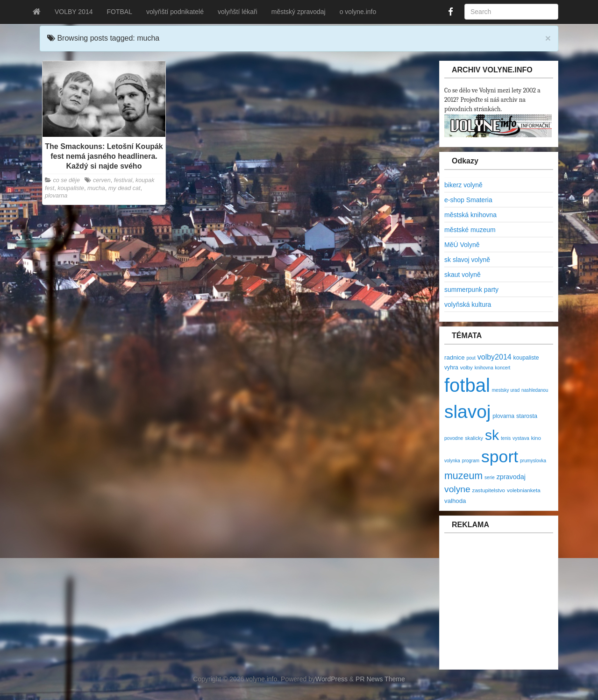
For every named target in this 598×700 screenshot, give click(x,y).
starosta (527, 416)
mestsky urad (506, 390)
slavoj (467, 412)
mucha (96, 188)
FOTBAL (119, 12)
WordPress (331, 679)
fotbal (467, 385)
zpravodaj (511, 477)
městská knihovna (470, 215)
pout (471, 358)
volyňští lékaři (238, 12)
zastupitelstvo (489, 490)
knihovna (484, 368)
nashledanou (535, 390)
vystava (521, 438)
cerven (102, 180)
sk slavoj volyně (467, 260)
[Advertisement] (500, 606)
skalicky (474, 438)
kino (536, 438)
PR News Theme (380, 679)
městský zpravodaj (299, 12)
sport (500, 457)
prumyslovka (533, 461)
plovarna (56, 196)
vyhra (451, 368)
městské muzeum (470, 230)
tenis (506, 438)
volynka (452, 461)
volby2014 (495, 357)
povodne (454, 438)
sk (492, 435)
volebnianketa (524, 490)
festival (123, 180)
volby (466, 367)
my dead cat (125, 188)
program (471, 461)
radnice (455, 357)
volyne (457, 489)
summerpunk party (471, 290)
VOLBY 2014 (74, 12)
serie (490, 477)
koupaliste (71, 188)
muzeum (463, 476)
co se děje (67, 180)
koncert (503, 368)
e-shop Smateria (468, 200)
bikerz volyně (463, 185)
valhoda (455, 501)
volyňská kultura (468, 304)
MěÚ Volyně (462, 245)
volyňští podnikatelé (175, 12)
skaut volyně (463, 275)
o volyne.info (358, 12)
